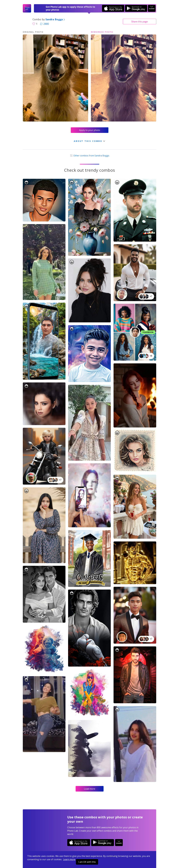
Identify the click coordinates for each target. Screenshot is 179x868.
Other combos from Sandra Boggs (89, 156)
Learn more (69, 859)
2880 (44, 24)
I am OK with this (87, 862)
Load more (90, 789)
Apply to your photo (90, 130)
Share (140, 22)
